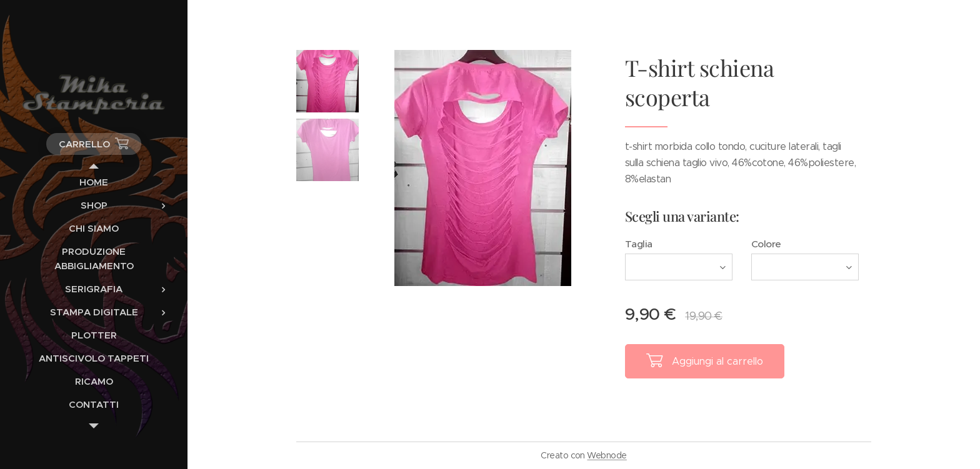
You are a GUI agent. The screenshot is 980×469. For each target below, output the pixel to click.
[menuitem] (94, 182)
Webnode (607, 455)
